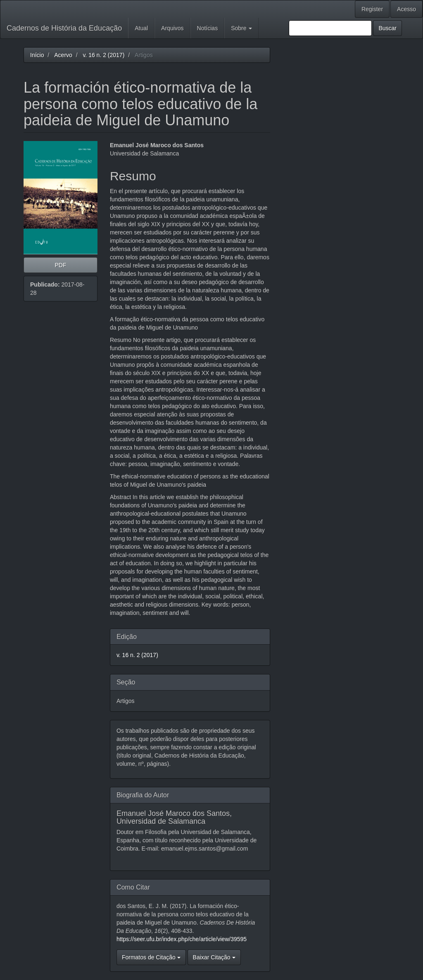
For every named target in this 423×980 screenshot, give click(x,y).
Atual (141, 28)
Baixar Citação (214, 957)
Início (37, 55)
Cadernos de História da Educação (64, 28)
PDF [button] (60, 265)
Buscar (387, 28)
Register (372, 9)
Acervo (63, 55)
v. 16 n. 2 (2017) (103, 55)
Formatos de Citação (151, 957)
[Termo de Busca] (330, 28)
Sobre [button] (241, 28)
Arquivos (172, 28)
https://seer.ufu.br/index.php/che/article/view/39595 (182, 939)
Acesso (406, 9)
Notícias (208, 28)
